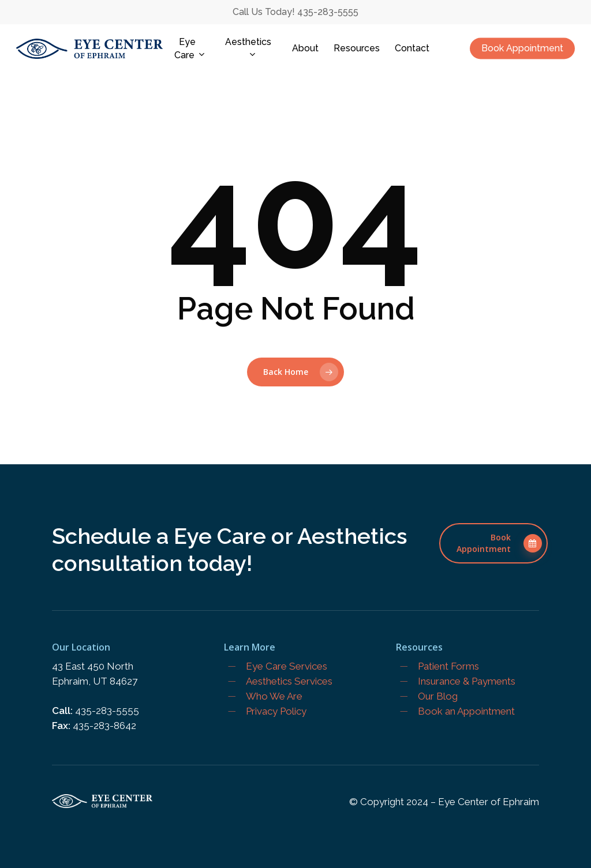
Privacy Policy (276, 711)
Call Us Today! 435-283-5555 (295, 12)
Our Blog (438, 696)
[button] (493, 543)
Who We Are (274, 696)
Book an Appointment (466, 711)
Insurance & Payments (467, 681)
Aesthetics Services (289, 681)
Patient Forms (448, 666)
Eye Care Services (287, 666)
